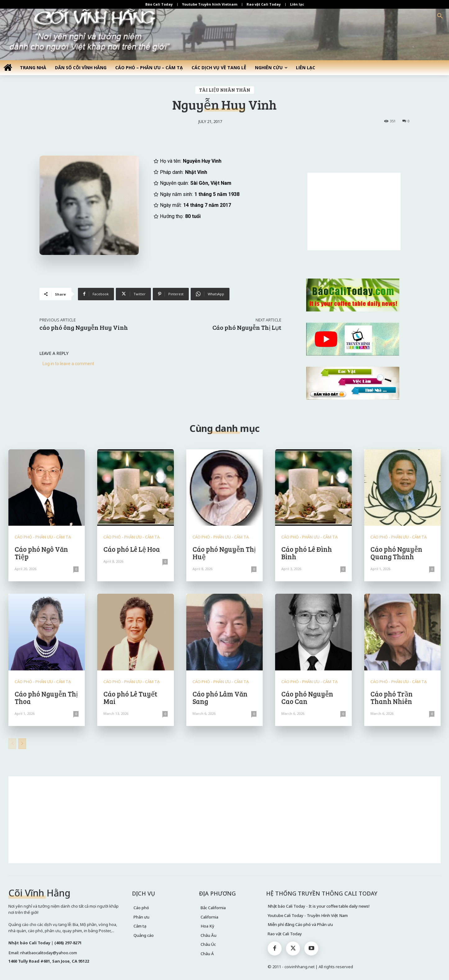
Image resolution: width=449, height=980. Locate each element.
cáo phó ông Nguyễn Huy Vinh (84, 327)
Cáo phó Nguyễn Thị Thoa (46, 697)
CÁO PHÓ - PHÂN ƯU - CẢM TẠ (43, 537)
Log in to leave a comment (68, 364)
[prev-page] (12, 744)
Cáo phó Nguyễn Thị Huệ (224, 553)
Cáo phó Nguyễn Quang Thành (396, 553)
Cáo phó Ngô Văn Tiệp (41, 553)
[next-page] (22, 744)
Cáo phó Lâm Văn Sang (220, 697)
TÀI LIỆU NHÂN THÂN (225, 90)
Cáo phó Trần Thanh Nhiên (392, 697)
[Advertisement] (354, 211)
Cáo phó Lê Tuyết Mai (130, 697)
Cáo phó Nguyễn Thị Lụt (247, 327)
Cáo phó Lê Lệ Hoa (132, 549)
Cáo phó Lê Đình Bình (307, 553)
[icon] (8, 67)
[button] (440, 16)
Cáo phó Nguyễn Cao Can (307, 697)
